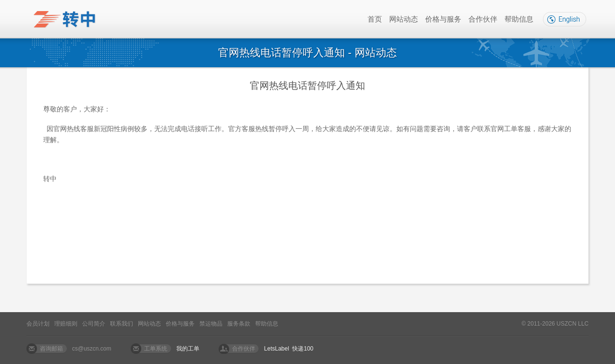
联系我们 (122, 324)
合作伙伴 (483, 19)
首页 (375, 19)
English (565, 19)
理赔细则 (66, 324)
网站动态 (404, 19)
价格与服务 (443, 19)
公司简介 (94, 324)
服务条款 (239, 324)
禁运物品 (211, 324)
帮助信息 (519, 19)
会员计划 (38, 324)
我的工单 (188, 349)
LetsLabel (277, 349)
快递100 (303, 349)
